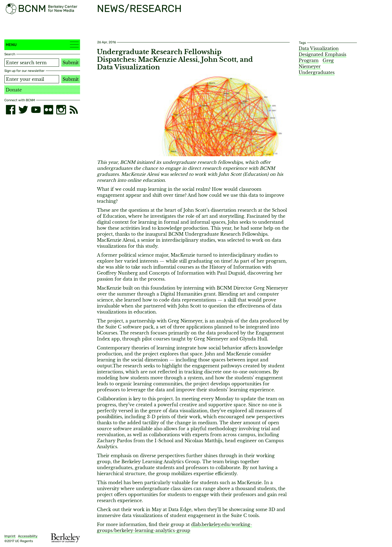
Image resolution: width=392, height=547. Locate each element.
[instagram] (61, 110)
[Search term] (32, 63)
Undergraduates (317, 72)
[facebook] (11, 110)
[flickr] (48, 110)
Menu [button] (42, 44)
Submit (71, 63)
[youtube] (36, 110)
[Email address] (32, 79)
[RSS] (74, 110)
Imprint (10, 536)
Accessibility (28, 536)
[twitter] (23, 110)
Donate (14, 90)
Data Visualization (319, 48)
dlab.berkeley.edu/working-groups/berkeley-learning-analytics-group (174, 527)
